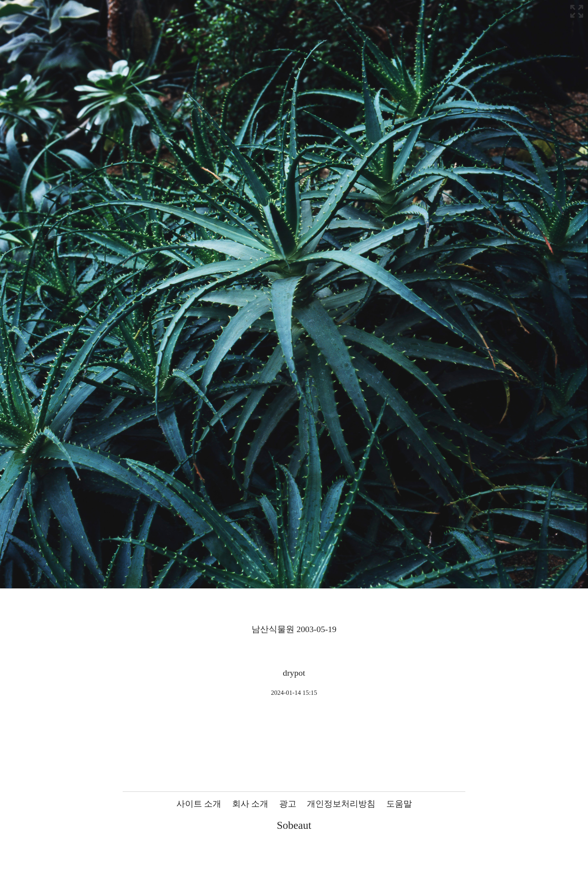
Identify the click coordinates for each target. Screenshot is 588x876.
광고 (288, 804)
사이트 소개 (199, 804)
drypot (294, 673)
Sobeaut (294, 825)
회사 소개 (250, 804)
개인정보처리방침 (341, 804)
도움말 (399, 804)
